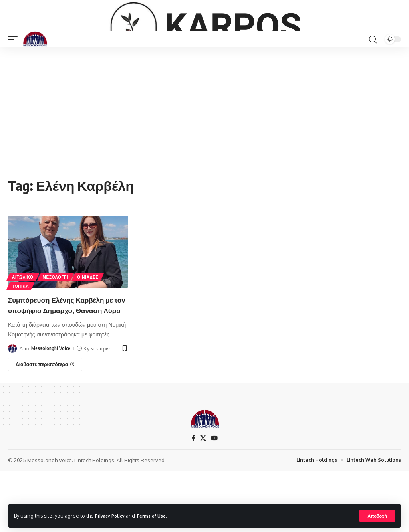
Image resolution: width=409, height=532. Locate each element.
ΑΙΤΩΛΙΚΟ (24, 325)
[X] (203, 499)
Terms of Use (158, 515)
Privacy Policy (113, 515)
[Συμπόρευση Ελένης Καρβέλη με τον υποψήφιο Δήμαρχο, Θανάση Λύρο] (45, 425)
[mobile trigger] (15, 90)
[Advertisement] (204, 158)
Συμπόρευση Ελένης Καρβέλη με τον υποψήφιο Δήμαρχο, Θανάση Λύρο (64, 360)
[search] (373, 90)
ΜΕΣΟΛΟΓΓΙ (58, 325)
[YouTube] (214, 499)
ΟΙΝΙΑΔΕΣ (92, 325)
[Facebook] (193, 499)
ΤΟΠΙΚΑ (21, 336)
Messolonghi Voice (52, 409)
